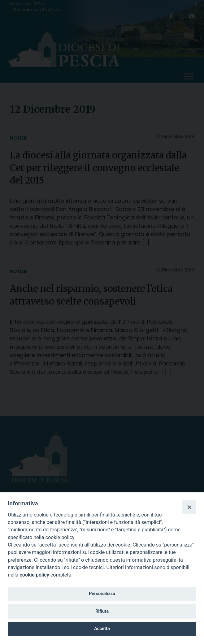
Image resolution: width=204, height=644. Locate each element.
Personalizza (102, 594)
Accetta (102, 629)
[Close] (189, 507)
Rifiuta (102, 611)
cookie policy (34, 575)
